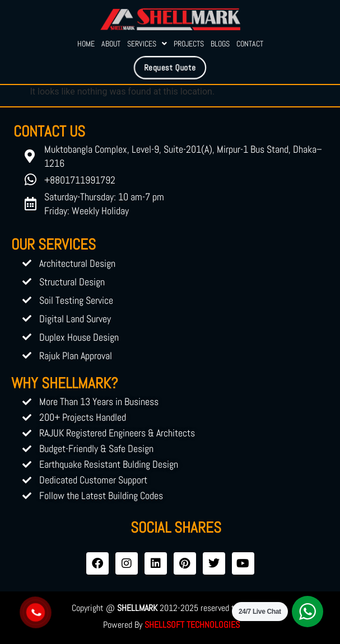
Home (86, 44)
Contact (250, 44)
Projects (189, 44)
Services (147, 44)
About (111, 44)
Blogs (220, 44)
